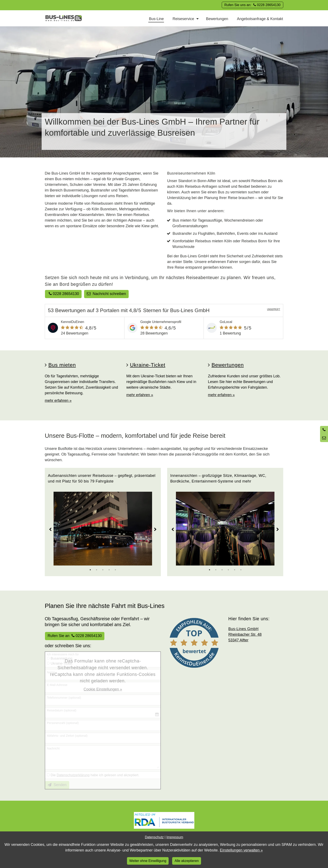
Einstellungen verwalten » (241, 850)
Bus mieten (62, 365)
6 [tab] (241, 570)
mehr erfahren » (58, 401)
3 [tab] (103, 570)
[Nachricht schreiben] (324, 438)
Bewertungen (228, 365)
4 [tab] (109, 570)
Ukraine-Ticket (148, 365)
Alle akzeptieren (187, 861)
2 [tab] (97, 570)
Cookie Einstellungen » (103, 689)
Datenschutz (154, 837)
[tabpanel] (103, 529)
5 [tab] (115, 570)
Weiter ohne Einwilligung (148, 861)
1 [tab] (90, 570)
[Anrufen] (324, 430)
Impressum (175, 837)
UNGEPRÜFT (274, 309)
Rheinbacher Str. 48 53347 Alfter (245, 634)
